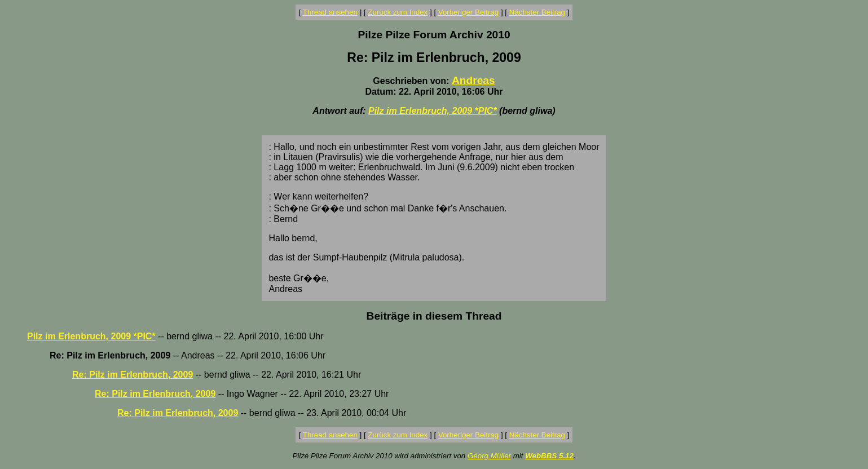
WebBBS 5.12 (549, 456)
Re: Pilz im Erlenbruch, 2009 (133, 375)
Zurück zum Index (398, 12)
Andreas (473, 80)
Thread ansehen (330, 12)
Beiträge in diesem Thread (434, 316)
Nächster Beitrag (537, 12)
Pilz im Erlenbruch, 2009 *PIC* (433, 111)
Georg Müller (489, 456)
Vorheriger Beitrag (468, 12)
